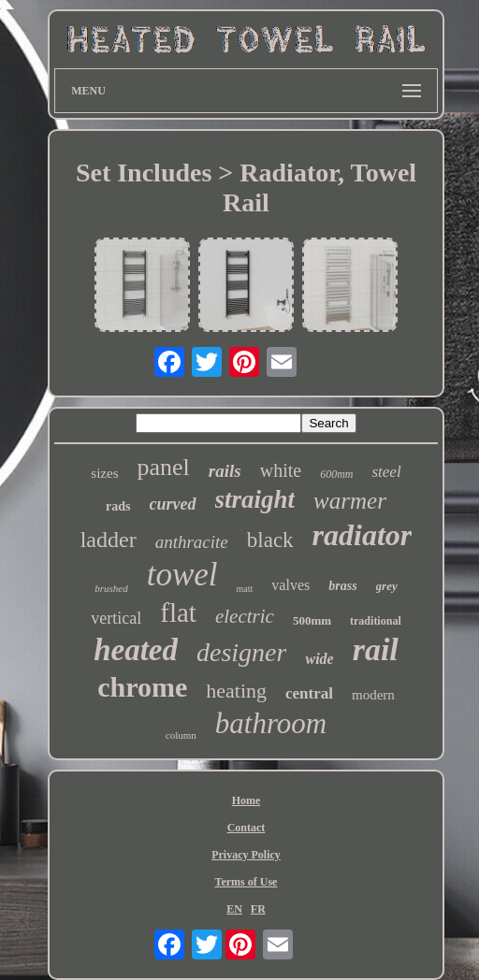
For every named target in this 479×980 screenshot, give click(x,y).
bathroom (271, 723)
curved (173, 504)
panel (164, 467)
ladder (109, 540)
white (281, 470)
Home (247, 800)
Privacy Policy (246, 855)
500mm (312, 620)
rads (118, 506)
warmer (350, 501)
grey (387, 586)
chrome (142, 687)
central (309, 693)
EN (234, 909)
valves (290, 585)
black (270, 540)
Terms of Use (247, 882)
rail (376, 649)
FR (258, 909)
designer (241, 652)
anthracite (192, 542)
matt (245, 589)
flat (178, 612)
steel (386, 472)
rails (225, 471)
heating (236, 691)
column (181, 735)
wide (319, 659)
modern (373, 695)
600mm (336, 474)
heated (136, 650)
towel (182, 575)
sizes (104, 473)
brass (342, 586)
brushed (111, 588)
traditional (376, 621)
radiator (363, 535)
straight (255, 499)
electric (245, 616)
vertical (116, 618)
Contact (247, 828)
